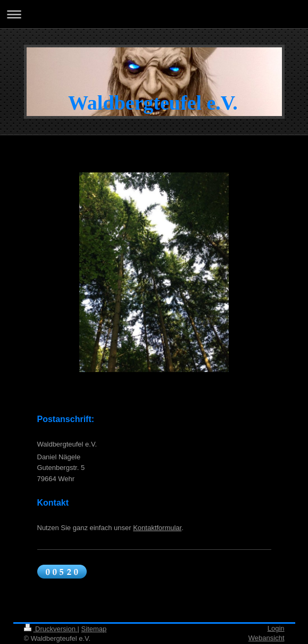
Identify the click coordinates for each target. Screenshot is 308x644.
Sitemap (94, 629)
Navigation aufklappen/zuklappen (154, 14)
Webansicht (267, 638)
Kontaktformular (157, 528)
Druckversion (51, 629)
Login (276, 628)
